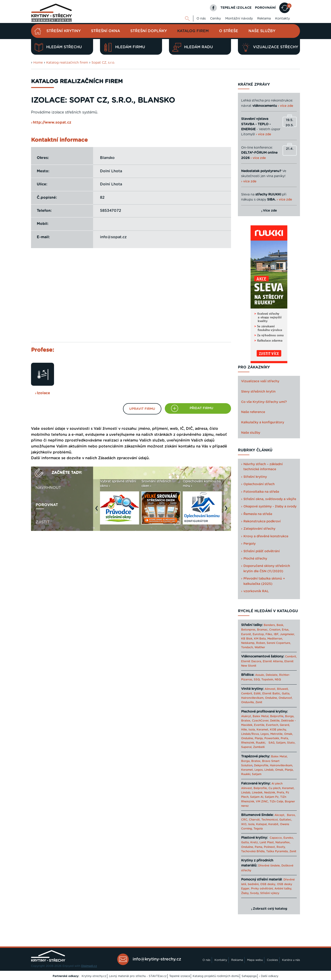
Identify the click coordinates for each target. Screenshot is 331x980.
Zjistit (43, 522)
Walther (260, 647)
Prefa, (285, 738)
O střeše (229, 31)
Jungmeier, (287, 634)
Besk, (280, 625)
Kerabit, (274, 824)
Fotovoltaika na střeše (261, 492)
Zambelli (259, 747)
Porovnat (47, 505)
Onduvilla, (248, 702)
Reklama (264, 19)
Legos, (265, 734)
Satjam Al (257, 797)
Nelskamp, (248, 643)
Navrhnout (48, 488)
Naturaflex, (283, 842)
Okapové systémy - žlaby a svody (270, 507)
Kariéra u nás (291, 960)
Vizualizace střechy (270, 47)
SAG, (272, 743)
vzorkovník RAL (256, 591)
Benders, (270, 625)
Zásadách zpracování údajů (123, 458)
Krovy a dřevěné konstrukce (266, 536)
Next (227, 511)
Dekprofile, (261, 765)
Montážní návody (239, 19)
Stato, (291, 743)
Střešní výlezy (270, 893)
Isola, (252, 730)
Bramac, (263, 630)
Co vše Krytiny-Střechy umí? (264, 402)
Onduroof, (285, 698)
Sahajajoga (249, 976)
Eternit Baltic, (272, 694)
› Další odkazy (269, 976)
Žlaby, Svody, (250, 893)
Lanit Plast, (267, 842)
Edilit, (258, 694)
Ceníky (215, 19)
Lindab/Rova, (250, 734)
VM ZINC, (262, 802)
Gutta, (286, 694)
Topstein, (268, 680)
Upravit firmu (142, 409)
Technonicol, (270, 820)
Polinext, (270, 847)
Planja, (259, 738)
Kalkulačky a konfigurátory (263, 422)
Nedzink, (270, 793)
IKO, (244, 824)
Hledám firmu (124, 47)
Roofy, (281, 847)
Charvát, (255, 820)
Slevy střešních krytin (258, 392)
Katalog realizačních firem (67, 63)
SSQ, (257, 680)
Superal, (247, 747)
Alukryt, (246, 716)
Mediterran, (275, 639)
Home (38, 63)
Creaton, (275, 630)
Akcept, (280, 815)
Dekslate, (272, 675)
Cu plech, (275, 788)
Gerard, (285, 725)
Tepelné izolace (180, 976)
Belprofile (277, 716)
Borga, (290, 716)
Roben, (261, 643)
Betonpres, (249, 630)
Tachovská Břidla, (253, 851)
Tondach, (247, 647)
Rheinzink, (248, 743)
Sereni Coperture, (279, 643)
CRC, (245, 820)
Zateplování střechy (259, 529)
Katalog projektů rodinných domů (216, 976)
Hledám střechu (58, 47)
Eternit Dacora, (251, 661)
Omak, (288, 734)
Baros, (291, 815)
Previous (98, 511)
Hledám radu (193, 47)
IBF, (276, 634)
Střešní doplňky (149, 31)
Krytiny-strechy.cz (94, 976)
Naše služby (262, 31)
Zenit (259, 702)
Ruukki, (261, 743)
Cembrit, (291, 657)
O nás (201, 19)
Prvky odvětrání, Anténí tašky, (271, 889)
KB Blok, (247, 639)
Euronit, (246, 634)
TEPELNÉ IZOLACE (236, 8)
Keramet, (262, 730)
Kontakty (282, 19)
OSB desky (268, 884)
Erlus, (285, 630)
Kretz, (254, 842)
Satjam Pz (272, 797)
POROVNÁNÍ (265, 8)
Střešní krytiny (64, 31)
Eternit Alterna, (273, 661)
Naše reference (253, 412)
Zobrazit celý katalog (270, 909)
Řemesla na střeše (258, 514)
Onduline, (271, 698)
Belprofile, (261, 788)
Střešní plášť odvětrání (262, 551)
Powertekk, (272, 738)
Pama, (259, 847)
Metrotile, (277, 734)
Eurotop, (259, 634)
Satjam (257, 774)
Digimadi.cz (89, 966)
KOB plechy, (278, 730)
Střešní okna (106, 31)
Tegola (258, 829)
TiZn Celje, (277, 802)
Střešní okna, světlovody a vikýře (270, 499)
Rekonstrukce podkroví (262, 521)
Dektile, (275, 721)
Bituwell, (283, 689)
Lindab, (269, 770)
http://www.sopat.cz (52, 122)
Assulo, (260, 675)
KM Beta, (260, 639)
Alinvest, (270, 689)
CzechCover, (261, 721)
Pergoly (250, 544)
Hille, (244, 730)
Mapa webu (255, 960)
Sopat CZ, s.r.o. (103, 63)
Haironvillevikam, (253, 698)
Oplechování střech (259, 484)
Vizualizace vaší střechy (260, 381)
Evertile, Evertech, (266, 725)
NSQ (278, 680)
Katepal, (262, 824)
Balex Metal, (261, 716)
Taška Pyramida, (277, 851)
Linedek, (258, 793)
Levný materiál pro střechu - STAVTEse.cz (138, 976)
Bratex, (246, 721)
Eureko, (289, 838)
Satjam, (281, 743)
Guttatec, (286, 820)
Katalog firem (193, 31)
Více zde (270, 211)
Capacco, (276, 838)
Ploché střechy (255, 559)
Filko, (269, 634)
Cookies (272, 960)
